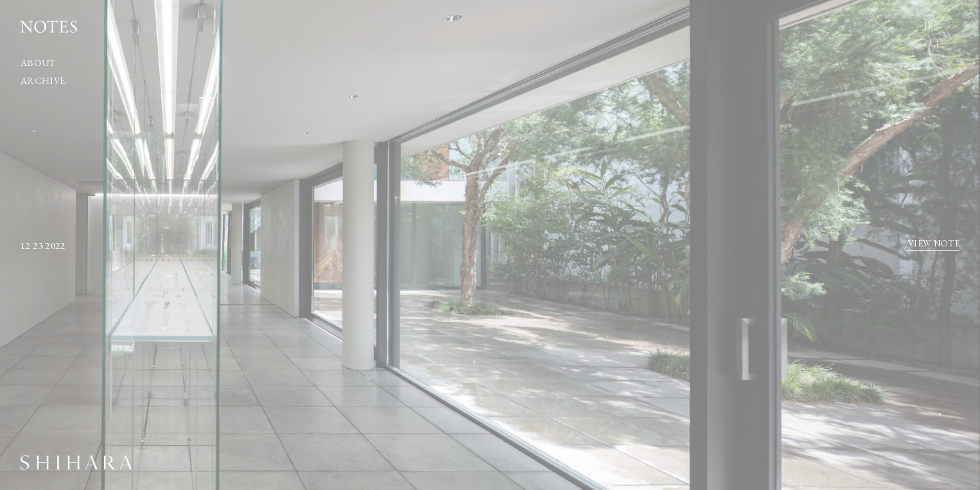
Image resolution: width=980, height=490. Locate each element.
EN (952, 25)
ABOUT (38, 63)
